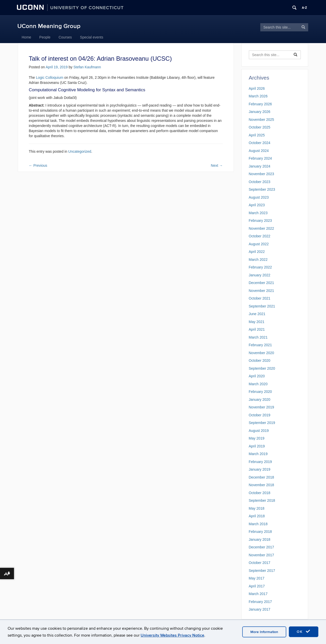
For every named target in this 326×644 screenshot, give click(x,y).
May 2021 (257, 322)
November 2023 (262, 174)
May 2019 (257, 438)
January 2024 (260, 166)
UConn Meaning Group (49, 26)
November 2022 (262, 228)
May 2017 (257, 578)
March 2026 (258, 96)
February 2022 (260, 267)
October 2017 (260, 563)
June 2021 (257, 314)
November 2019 (262, 407)
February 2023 (260, 221)
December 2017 (262, 547)
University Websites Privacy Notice (172, 635)
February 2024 (260, 158)
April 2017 (257, 586)
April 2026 (257, 88)
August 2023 (259, 197)
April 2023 (257, 205)
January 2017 (260, 609)
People (45, 37)
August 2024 (259, 151)
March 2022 (258, 260)
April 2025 (257, 135)
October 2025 (260, 127)
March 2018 (258, 524)
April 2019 (257, 446)
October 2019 (260, 415)
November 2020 (262, 353)
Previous (38, 165)
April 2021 (257, 329)
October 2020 (260, 360)
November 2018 (262, 485)
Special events (92, 37)
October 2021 (260, 298)
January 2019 (260, 469)
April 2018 (257, 516)
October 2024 (260, 143)
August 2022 (259, 244)
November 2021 (262, 291)
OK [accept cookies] (304, 632)
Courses (65, 37)
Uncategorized (80, 151)
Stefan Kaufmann (87, 67)
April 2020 (257, 376)
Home (26, 37)
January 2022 (260, 275)
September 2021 (262, 306)
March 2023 (258, 213)
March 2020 (258, 384)
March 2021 (258, 337)
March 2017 (258, 594)
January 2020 (260, 400)
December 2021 (262, 283)
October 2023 (260, 182)
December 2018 (262, 477)
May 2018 (257, 508)
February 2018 (260, 532)
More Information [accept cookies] (264, 632)
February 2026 (260, 104)
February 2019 (260, 462)
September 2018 (262, 500)
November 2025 (262, 120)
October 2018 (260, 493)
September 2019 (262, 423)
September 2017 (262, 571)
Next (217, 165)
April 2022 (257, 252)
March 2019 (258, 454)
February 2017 (260, 602)
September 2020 (262, 368)
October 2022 (260, 236)
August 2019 (259, 431)
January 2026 (260, 112)
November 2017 (262, 555)
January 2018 (260, 539)
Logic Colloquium (50, 78)
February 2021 (260, 345)
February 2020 (260, 392)
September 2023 (262, 189)
